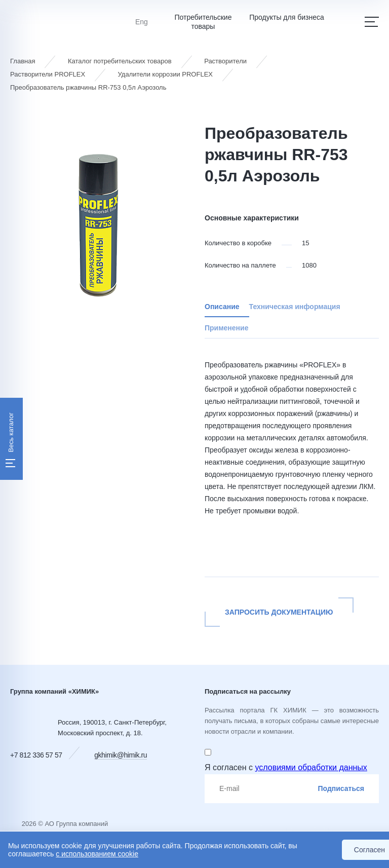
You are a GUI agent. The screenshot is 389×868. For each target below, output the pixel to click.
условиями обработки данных (311, 767)
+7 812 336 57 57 (36, 755)
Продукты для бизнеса (287, 17)
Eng (142, 22)
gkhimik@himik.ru (121, 755)
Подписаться (341, 788)
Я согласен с (286, 767)
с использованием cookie (97, 854)
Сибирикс (320, 829)
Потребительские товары (203, 22)
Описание (222, 307)
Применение (226, 328)
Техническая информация (295, 307)
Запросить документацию (279, 612)
